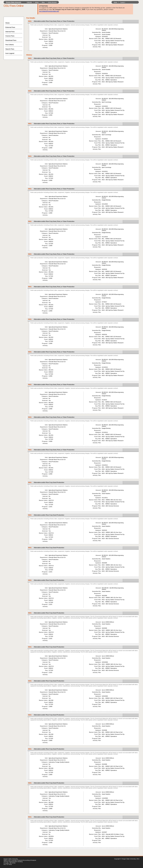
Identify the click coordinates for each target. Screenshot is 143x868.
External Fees (10, 27)
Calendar (29, 2)
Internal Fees (10, 32)
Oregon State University (14, 2)
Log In (123, 2)
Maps (43, 2)
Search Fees (10, 49)
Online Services (52, 2)
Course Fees (10, 36)
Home (115, 2)
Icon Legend (10, 53)
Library (37, 2)
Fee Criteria (10, 45)
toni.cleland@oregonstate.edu (49, 11)
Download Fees (11, 40)
